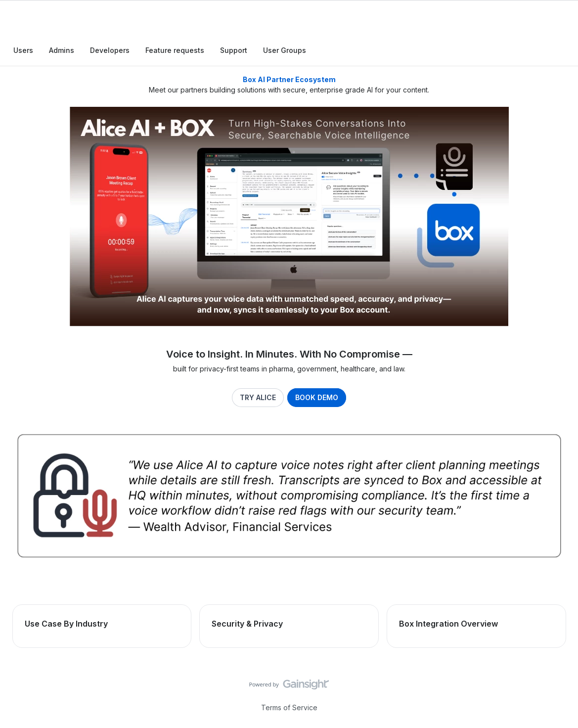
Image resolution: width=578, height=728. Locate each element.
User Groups (285, 50)
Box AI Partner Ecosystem (289, 79)
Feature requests (175, 50)
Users (23, 50)
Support (234, 50)
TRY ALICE (258, 397)
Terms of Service (289, 707)
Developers (110, 50)
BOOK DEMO (317, 397)
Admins (62, 50)
